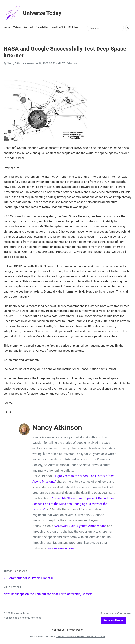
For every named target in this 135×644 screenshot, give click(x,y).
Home (7, 27)
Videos (17, 27)
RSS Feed (74, 27)
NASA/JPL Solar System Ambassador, (80, 526)
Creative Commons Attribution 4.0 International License (80, 636)
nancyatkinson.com (60, 548)
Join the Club (58, 27)
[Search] (128, 28)
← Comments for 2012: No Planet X (28, 578)
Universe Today (33, 13)
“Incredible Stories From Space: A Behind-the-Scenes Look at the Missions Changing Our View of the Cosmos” (73, 504)
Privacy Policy (75, 630)
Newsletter (42, 27)
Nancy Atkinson (16, 64)
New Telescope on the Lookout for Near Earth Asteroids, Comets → (50, 594)
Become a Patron (113, 621)
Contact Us (58, 630)
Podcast (28, 27)
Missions (72, 64)
